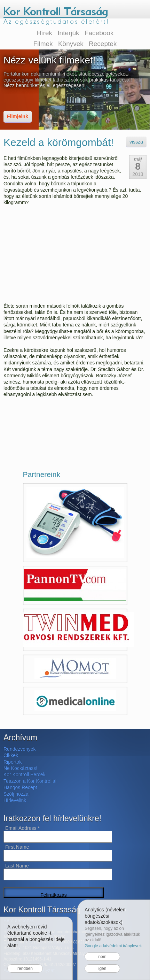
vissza (136, 142)
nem (102, 957)
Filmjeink (18, 116)
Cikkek (11, 755)
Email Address (22, 828)
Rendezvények (20, 749)
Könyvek (71, 44)
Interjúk (68, 33)
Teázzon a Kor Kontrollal (30, 781)
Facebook (99, 33)
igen (102, 969)
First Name (17, 847)
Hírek (44, 33)
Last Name (17, 866)
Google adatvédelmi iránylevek (113, 946)
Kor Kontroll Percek (25, 774)
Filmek (43, 44)
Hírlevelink (15, 800)
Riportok (13, 762)
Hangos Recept (20, 787)
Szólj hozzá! (17, 794)
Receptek (103, 44)
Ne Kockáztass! (20, 768)
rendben (25, 969)
